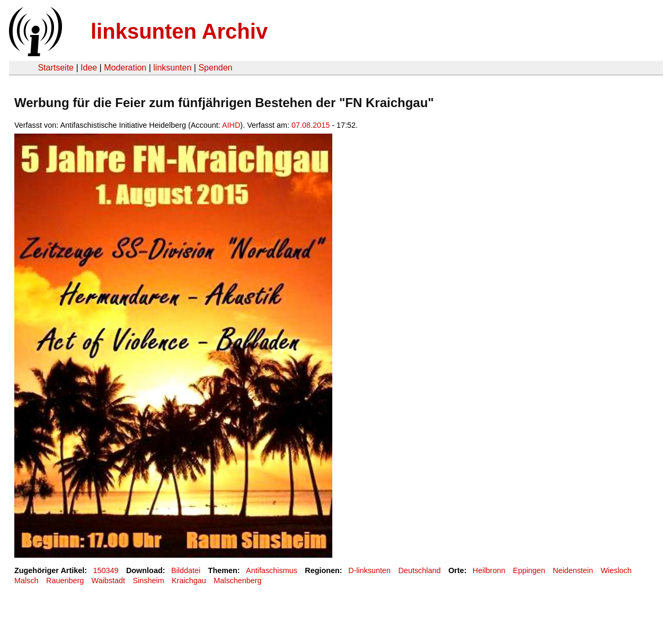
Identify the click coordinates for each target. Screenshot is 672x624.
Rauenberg (65, 581)
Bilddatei (186, 570)
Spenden (215, 68)
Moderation (125, 68)
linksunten (172, 68)
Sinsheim (148, 581)
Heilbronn (489, 570)
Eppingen (529, 570)
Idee (89, 68)
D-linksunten (369, 570)
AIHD (231, 125)
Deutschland (420, 570)
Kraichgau (189, 581)
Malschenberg (237, 581)
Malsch (26, 581)
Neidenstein (573, 570)
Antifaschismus (272, 570)
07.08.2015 (311, 125)
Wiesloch (616, 570)
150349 (106, 570)
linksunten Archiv (179, 31)
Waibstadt (108, 581)
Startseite (56, 68)
